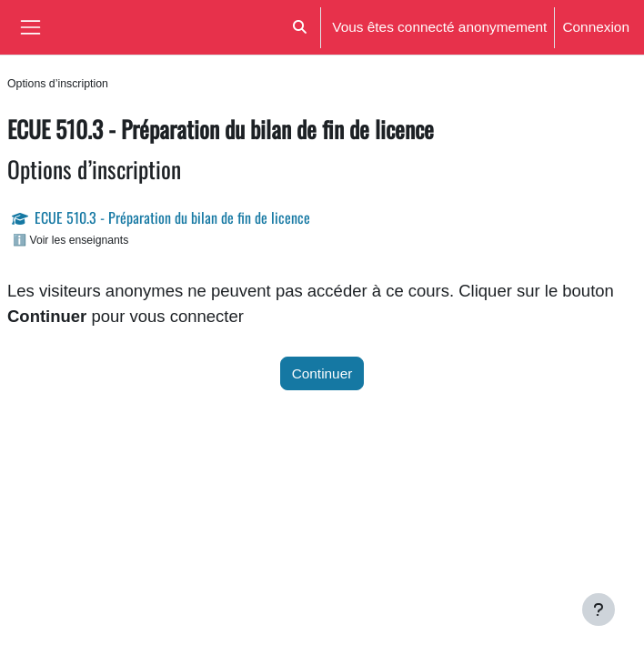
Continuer (322, 373)
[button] (300, 27)
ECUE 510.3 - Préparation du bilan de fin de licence (172, 217)
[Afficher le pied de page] (599, 610)
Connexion (596, 27)
